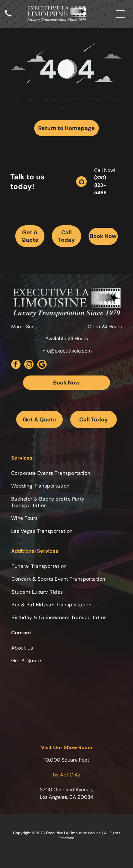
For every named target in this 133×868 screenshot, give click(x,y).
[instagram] (29, 365)
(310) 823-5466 (100, 185)
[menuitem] (66, 473)
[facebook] (16, 365)
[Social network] (42, 365)
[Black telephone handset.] (8, 17)
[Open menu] (121, 14)
